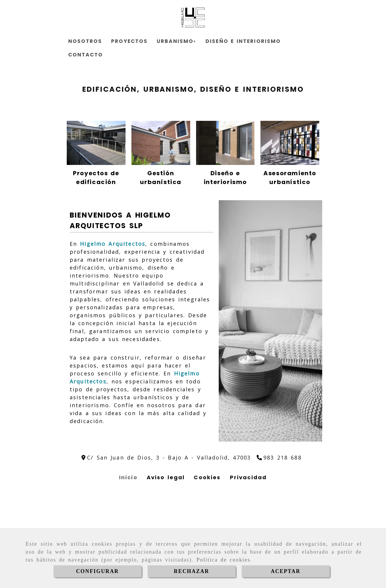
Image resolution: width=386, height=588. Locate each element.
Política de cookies (224, 560)
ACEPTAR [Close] (286, 571)
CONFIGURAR (98, 571)
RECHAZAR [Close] (191, 571)
